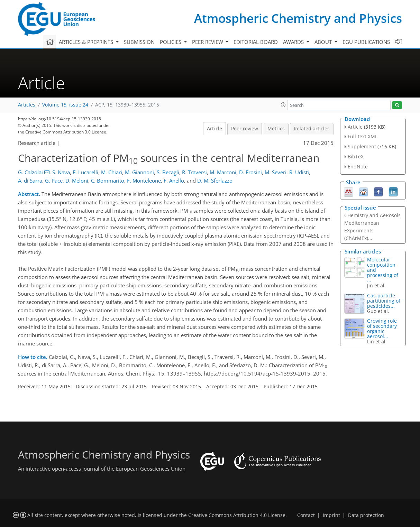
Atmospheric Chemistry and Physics (298, 18)
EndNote (358, 167)
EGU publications (366, 42)
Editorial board (256, 42)
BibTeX (356, 156)
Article (214, 129)
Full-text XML (363, 136)
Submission (139, 42)
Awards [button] (294, 42)
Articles (27, 105)
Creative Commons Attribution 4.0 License (237, 515)
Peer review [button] (208, 42)
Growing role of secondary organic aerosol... (382, 329)
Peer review (245, 129)
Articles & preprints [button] (87, 42)
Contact (306, 515)
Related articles (312, 129)
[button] (283, 105)
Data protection (366, 515)
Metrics (276, 129)
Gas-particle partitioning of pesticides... (384, 301)
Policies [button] (171, 42)
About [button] (324, 42)
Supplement (362, 146)
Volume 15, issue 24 (65, 105)
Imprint (331, 515)
